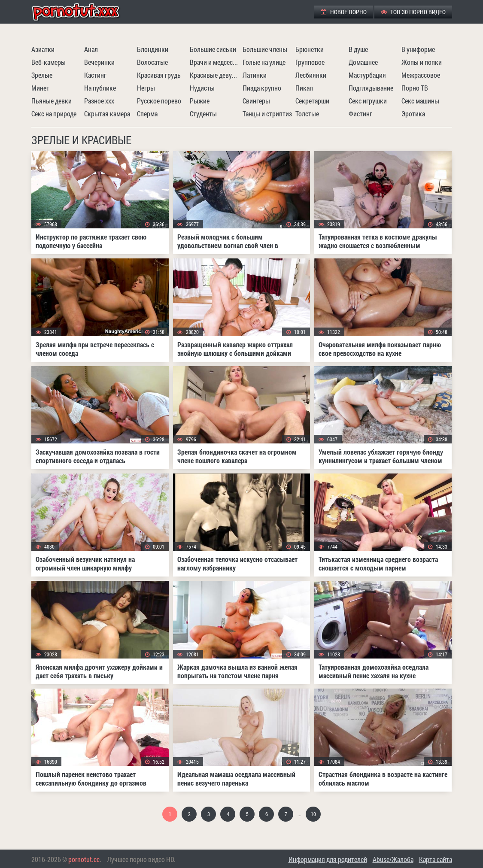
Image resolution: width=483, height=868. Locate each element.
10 (313, 814)
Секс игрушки (368, 101)
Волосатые (152, 62)
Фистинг (360, 114)
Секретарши (312, 101)
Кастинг (95, 75)
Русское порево (159, 101)
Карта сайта (436, 859)
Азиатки (43, 49)
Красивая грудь (159, 75)
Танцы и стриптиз (267, 114)
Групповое (310, 62)
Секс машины (420, 101)
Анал (91, 49)
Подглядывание (371, 88)
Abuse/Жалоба (393, 859)
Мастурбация (367, 75)
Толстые (307, 114)
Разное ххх (99, 101)
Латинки (255, 75)
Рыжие (200, 101)
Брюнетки (310, 49)
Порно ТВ (415, 88)
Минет (40, 88)
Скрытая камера (107, 114)
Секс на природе (54, 114)
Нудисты (202, 88)
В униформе (418, 49)
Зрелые (42, 75)
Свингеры (256, 101)
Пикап (304, 88)
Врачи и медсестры (215, 62)
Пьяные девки (52, 101)
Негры (146, 88)
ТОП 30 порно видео (413, 12)
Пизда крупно (262, 88)
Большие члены (265, 49)
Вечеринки (99, 62)
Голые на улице (264, 62)
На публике (100, 88)
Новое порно (344, 12)
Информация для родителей (328, 859)
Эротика (413, 114)
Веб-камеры (49, 62)
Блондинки (153, 49)
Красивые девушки (215, 75)
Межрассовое (421, 75)
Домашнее (363, 62)
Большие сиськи (213, 49)
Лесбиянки (311, 75)
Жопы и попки (422, 62)
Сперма (147, 114)
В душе (358, 49)
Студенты (203, 114)
